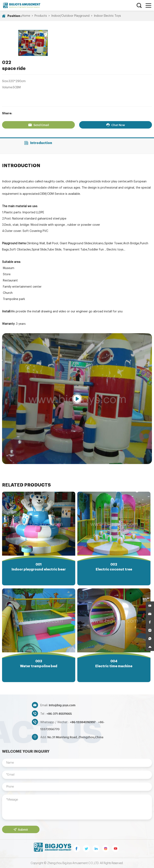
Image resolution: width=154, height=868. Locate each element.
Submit (21, 829)
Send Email (39, 123)
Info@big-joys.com (62, 704)
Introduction (38, 141)
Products (41, 16)
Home (26, 16)
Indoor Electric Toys (107, 16)
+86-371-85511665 (59, 713)
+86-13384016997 (83, 721)
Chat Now (115, 123)
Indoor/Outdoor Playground (70, 16)
